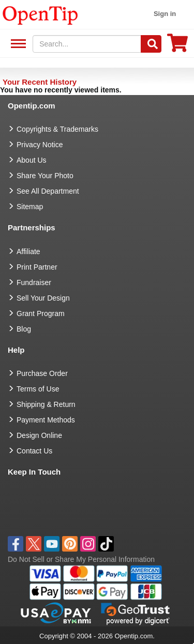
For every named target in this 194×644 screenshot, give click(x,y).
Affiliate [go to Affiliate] (28, 252)
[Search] (151, 44)
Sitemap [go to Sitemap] (30, 207)
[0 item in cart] (177, 46)
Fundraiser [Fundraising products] (34, 282)
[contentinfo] (40, 14)
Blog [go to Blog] (24, 329)
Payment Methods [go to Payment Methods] (46, 420)
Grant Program (41, 313)
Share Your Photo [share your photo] (45, 176)
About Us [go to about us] (32, 160)
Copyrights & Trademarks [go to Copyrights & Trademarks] (57, 129)
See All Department (17, 44)
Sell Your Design (43, 298)
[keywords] (87, 44)
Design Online (39, 435)
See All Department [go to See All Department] (48, 191)
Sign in (165, 14)
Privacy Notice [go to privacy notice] (40, 145)
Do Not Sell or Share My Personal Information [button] (81, 559)
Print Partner (37, 267)
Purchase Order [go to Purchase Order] (42, 373)
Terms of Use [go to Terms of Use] (38, 389)
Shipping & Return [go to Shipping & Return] (46, 404)
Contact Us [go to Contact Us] (34, 451)
